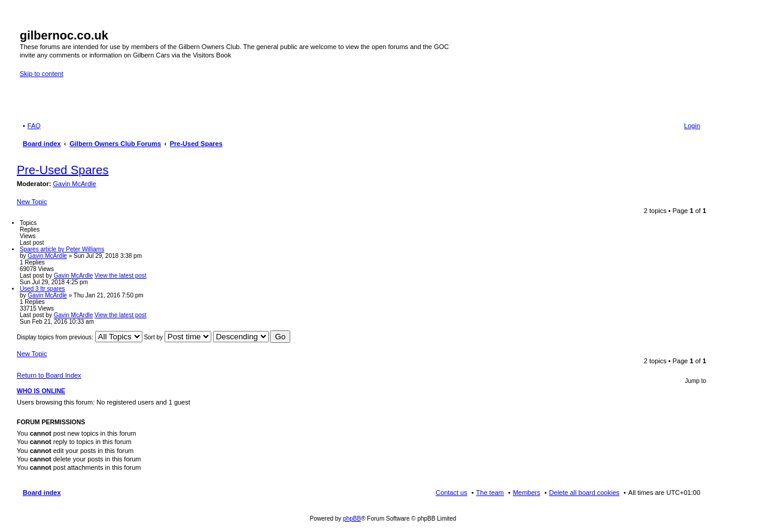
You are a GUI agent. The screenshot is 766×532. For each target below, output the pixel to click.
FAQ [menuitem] (34, 126)
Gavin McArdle (75, 184)
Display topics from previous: (80, 337)
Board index (42, 493)
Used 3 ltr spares (42, 289)
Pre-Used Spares (63, 170)
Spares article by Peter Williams (62, 249)
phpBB (352, 519)
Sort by (177, 337)
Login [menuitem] (692, 126)
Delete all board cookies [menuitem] (584, 493)
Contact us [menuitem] (452, 493)
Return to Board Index (49, 375)
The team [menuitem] (490, 493)
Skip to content (42, 74)
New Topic (32, 202)
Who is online (41, 391)
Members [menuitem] (527, 493)
